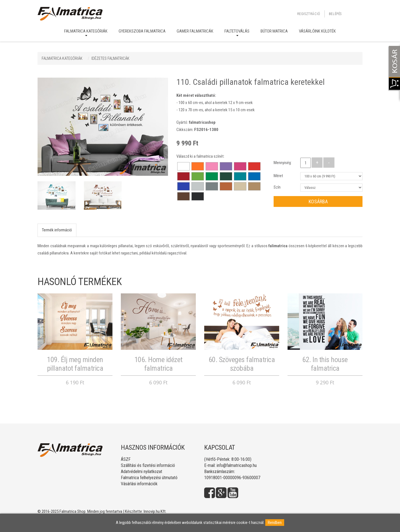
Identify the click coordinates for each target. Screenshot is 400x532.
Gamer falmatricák (195, 31)
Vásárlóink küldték (317, 31)
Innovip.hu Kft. (155, 511)
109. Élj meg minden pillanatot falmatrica (75, 364)
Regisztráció (309, 14)
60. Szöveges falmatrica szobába (242, 364)
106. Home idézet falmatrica (158, 364)
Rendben (275, 523)
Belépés (335, 14)
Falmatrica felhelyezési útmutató (149, 478)
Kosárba (318, 201)
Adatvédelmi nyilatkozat (142, 472)
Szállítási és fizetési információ (148, 465)
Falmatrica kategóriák (86, 31)
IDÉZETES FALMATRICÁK (110, 58)
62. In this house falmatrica (325, 364)
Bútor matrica (274, 31)
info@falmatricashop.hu (237, 465)
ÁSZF (126, 459)
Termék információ (57, 230)
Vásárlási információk (139, 484)
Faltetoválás (237, 31)
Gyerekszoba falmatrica (142, 31)
